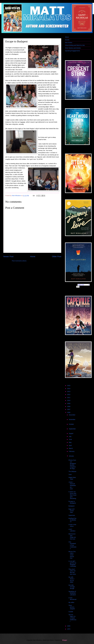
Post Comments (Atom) (19, 261)
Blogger (65, 640)
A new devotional (72, 599)
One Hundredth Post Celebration (72, 545)
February (72, 451)
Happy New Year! (72, 478)
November (72, 419)
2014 (69, 389)
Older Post (57, 256)
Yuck (70, 474)
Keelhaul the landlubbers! (72, 520)
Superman (72, 515)
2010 (69, 400)
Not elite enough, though (72, 587)
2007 (69, 409)
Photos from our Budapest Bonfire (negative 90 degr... (72, 464)
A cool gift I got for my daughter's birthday (72, 564)
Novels (67, 40)
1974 (69, 629)
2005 (69, 626)
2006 (69, 412)
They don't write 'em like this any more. (72, 572)
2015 (69, 386)
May (70, 442)
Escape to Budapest (72, 502)
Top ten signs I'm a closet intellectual (72, 618)
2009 (69, 403)
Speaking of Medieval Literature (72, 593)
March (71, 448)
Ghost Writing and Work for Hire (75, 45)
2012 (69, 394)
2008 (69, 406)
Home (33, 256)
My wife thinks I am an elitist (71, 580)
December (72, 415)
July (70, 436)
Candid (71, 612)
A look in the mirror (72, 525)
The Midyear (72, 471)
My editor (71, 602)
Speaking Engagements (72, 51)
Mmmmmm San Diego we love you (72, 536)
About (67, 37)
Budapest (71, 506)
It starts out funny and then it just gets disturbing (72, 495)
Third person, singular (72, 607)
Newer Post (8, 256)
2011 (69, 398)
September (72, 429)
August (71, 433)
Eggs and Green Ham (71, 511)
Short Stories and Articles (73, 48)
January (71, 456)
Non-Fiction (69, 43)
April (70, 445)
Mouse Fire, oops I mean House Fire (72, 555)
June (71, 439)
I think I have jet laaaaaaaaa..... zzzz (72, 485)
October (71, 424)
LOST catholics (72, 530)
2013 (69, 391)
